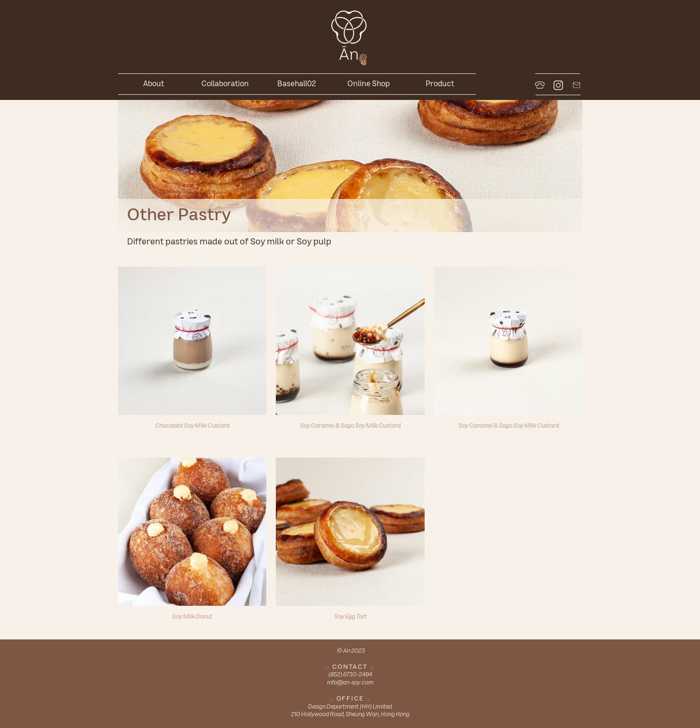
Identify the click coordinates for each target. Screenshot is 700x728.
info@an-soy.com (350, 682)
